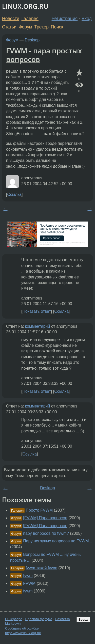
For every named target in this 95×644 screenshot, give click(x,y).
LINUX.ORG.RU (25, 6)
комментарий (38, 326)
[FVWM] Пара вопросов (45, 518)
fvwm (28, 576)
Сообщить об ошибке (22, 628)
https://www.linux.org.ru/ (23, 633)
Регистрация (65, 19)
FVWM (29, 583)
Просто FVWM (39, 510)
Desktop (32, 40)
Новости (11, 19)
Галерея (30, 19)
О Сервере (14, 619)
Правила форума (39, 619)
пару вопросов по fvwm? (46, 533)
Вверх (83, 619)
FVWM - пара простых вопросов (44, 55)
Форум (25, 27)
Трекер (41, 27)
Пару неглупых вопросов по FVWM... (58, 541)
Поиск (57, 27)
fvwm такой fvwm (42, 568)
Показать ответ (36, 311)
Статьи (9, 27)
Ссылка (14, 194)
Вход (87, 19)
